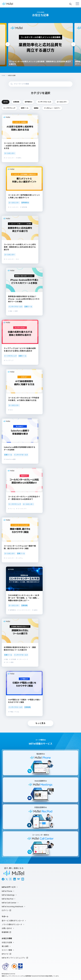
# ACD (10, 410)
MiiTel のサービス (9, 887)
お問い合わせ (7, 928)
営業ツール (25, 108)
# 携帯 (16, 311)
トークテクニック (9, 108)
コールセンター (62, 102)
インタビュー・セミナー (52, 108)
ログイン (5, 910)
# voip (17, 712)
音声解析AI (28, 102)
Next (73, 44)
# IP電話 (11, 712)
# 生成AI (35, 610)
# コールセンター (9, 158)
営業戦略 (16, 102)
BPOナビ (5, 954)
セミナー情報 (7, 950)
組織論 (36, 108)
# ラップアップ (9, 360)
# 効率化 (19, 158)
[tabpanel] (38, 45)
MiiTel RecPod (7, 899)
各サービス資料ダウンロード (13, 921)
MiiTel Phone (7, 891)
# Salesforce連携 (10, 459)
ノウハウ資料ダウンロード (12, 925)
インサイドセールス (44, 102)
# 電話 (6, 659)
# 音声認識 (24, 207)
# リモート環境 (9, 662)
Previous (8, 44)
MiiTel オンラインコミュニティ (14, 958)
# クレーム (12, 509)
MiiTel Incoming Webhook (12, 907)
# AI (17, 259)
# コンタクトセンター (24, 610)
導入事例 (5, 946)
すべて (6, 102)
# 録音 (10, 311)
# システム (19, 558)
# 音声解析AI (12, 610)
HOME (3, 75)
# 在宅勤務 (13, 659)
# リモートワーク (23, 659)
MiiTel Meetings (8, 895)
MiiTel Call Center (9, 903)
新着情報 (5, 932)
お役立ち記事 (7, 943)
